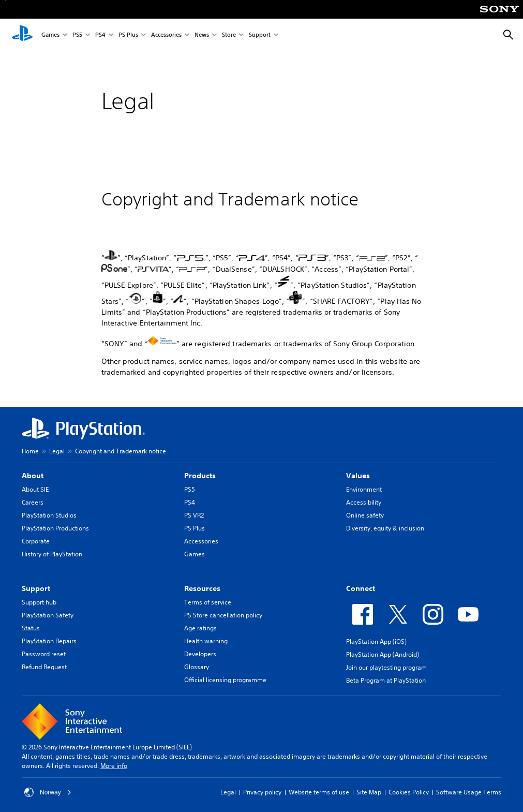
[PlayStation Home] (22, 35)
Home (30, 451)
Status (31, 628)
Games (50, 35)
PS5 (77, 35)
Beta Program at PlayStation (386, 680)
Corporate (36, 541)
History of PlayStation (52, 554)
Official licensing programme (225, 680)
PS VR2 (194, 515)
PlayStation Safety (48, 615)
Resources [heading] (202, 588)
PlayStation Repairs (49, 641)
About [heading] (33, 476)
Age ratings (200, 628)
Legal (57, 451)
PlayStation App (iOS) (376, 641)
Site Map (369, 792)
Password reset (44, 654)
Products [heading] (200, 476)
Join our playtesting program (386, 667)
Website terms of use (319, 792)
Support (260, 35)
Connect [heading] (361, 588)
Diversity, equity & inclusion (385, 528)
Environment (364, 489)
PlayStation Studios (49, 515)
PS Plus (128, 35)
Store (229, 35)
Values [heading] (358, 476)
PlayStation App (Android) (383, 654)
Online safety (365, 515)
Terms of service (208, 602)
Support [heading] (36, 588)
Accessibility (364, 502)
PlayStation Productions (55, 528)
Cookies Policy (409, 792)
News (202, 35)
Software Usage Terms (469, 792)
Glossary (197, 667)
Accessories (166, 35)
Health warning (206, 641)
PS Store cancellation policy (223, 615)
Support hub (39, 602)
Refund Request (44, 667)
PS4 (100, 35)
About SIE (35, 489)
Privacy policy (262, 792)
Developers (200, 654)
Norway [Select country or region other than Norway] (48, 792)
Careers (33, 502)
